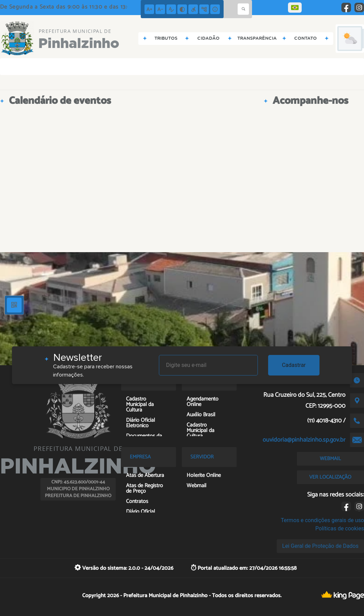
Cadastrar (294, 365)
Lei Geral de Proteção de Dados (320, 546)
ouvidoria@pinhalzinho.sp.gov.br (304, 440)
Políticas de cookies (340, 528)
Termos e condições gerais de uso (322, 520)
